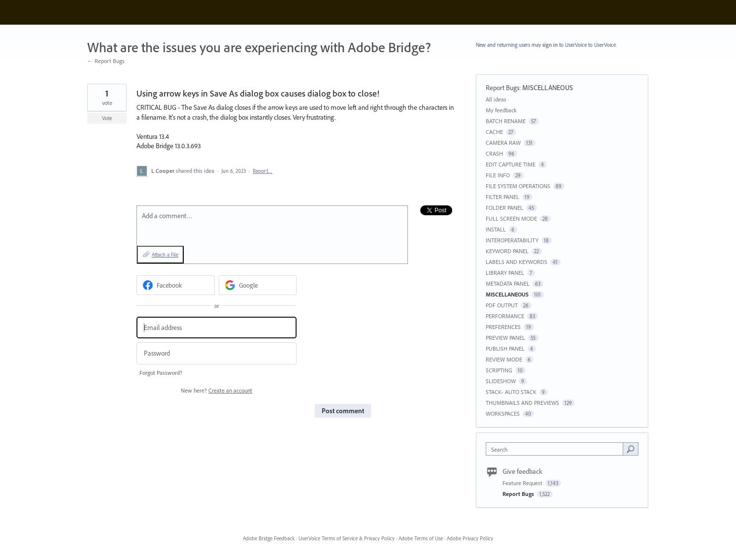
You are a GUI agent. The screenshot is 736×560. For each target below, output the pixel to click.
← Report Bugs (106, 61)
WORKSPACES (503, 413)
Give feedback (522, 471)
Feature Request (523, 483)
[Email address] (217, 328)
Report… (263, 171)
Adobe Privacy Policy (470, 538)
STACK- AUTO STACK (511, 392)
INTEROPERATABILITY (512, 240)
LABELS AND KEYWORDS (517, 262)
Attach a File (165, 255)
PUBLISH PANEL (505, 348)
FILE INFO (498, 175)
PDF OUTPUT (502, 305)
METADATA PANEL (508, 283)
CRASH (494, 153)
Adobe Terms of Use (421, 538)
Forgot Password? (161, 373)
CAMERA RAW (503, 143)
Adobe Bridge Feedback (269, 538)
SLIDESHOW (501, 381)
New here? (217, 390)
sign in (550, 45)
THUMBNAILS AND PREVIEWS (522, 403)
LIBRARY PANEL (505, 273)
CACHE (494, 132)
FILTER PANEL (502, 197)
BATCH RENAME (506, 121)
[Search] (631, 449)
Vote (107, 118)
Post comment (343, 411)
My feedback (501, 110)
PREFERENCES (503, 327)
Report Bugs (502, 88)
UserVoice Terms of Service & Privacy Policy (347, 538)
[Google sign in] (258, 285)
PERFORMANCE (505, 316)
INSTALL (496, 229)
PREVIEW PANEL (505, 338)
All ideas (496, 99)
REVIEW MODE (504, 359)
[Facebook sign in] (176, 285)
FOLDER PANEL (504, 208)
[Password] (217, 353)
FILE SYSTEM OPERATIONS (518, 186)
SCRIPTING (499, 370)
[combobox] (557, 449)
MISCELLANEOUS (548, 88)
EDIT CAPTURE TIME (511, 164)
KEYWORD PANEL (507, 251)
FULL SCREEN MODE (511, 218)
